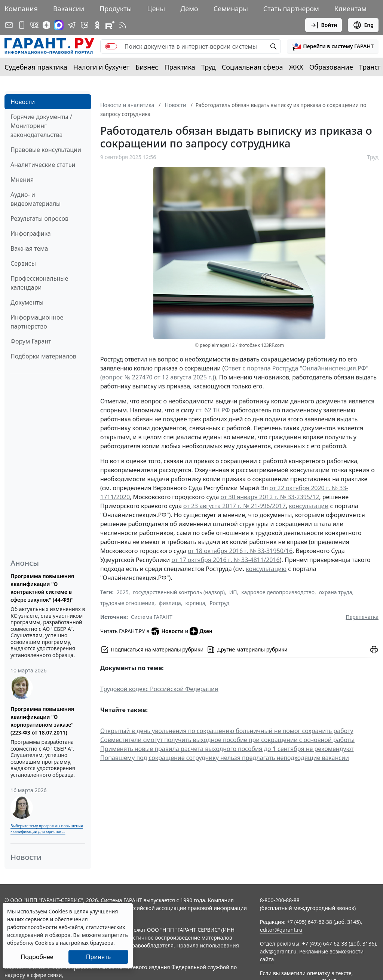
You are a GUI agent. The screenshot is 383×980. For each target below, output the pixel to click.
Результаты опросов (39, 219)
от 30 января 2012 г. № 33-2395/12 (270, 497)
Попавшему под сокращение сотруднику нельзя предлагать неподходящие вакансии (225, 758)
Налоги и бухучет (102, 67)
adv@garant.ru (278, 951)
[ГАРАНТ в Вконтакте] (34, 25)
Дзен (201, 631)
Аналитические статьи (43, 165)
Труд (209, 67)
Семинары (231, 9)
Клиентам (350, 9)
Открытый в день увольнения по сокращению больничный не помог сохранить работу (227, 731)
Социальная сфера (252, 67)
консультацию (266, 569)
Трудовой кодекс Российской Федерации (159, 689)
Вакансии (69, 9)
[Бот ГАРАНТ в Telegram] (85, 25)
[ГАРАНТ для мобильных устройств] (22, 25)
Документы (27, 302)
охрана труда (336, 592)
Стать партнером (291, 9)
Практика (180, 67)
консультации (309, 506)
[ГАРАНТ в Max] (59, 25)
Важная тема (29, 248)
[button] (333, 46)
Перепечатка (362, 617)
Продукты (116, 9)
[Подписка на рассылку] (9, 25)
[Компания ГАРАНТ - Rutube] (110, 25)
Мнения (22, 180)
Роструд (219, 603)
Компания (21, 9)
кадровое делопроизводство (278, 592)
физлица (170, 603)
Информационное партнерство (37, 322)
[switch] (111, 46)
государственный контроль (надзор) (179, 592)
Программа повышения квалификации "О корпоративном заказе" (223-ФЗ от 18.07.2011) (42, 721)
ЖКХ (296, 67)
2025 (123, 592)
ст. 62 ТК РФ (213, 410)
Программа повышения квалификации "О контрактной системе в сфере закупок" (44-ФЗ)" (42, 588)
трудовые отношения (127, 603)
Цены (156, 9)
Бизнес (147, 67)
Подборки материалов (43, 356)
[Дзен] (46, 25)
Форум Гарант (31, 341)
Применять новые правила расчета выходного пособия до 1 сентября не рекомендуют (227, 749)
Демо (189, 9)
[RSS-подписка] (123, 25)
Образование (331, 67)
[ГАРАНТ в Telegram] (72, 25)
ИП (233, 592)
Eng (363, 25)
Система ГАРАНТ (152, 617)
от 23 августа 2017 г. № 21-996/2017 (235, 506)
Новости (23, 102)
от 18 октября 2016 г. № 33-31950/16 (240, 551)
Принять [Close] (99, 957)
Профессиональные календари (39, 283)
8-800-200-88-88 (280, 900)
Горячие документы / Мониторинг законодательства (41, 126)
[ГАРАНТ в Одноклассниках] (97, 25)
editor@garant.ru (281, 930)
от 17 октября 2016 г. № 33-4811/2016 (225, 560)
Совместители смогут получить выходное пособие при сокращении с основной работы (227, 740)
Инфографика (31, 233)
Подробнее (37, 957)
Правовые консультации (46, 150)
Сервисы (23, 263)
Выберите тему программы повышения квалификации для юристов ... (47, 829)
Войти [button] (324, 25)
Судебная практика (36, 67)
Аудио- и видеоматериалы (36, 199)
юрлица (195, 603)
